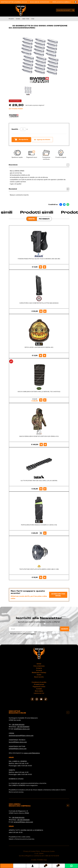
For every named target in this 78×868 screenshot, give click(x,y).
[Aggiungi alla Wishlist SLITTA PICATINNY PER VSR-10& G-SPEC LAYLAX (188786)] (45, 489)
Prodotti (11, 19)
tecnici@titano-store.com (18, 742)
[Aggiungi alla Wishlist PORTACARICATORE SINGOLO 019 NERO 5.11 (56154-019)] (45, 533)
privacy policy (31, 634)
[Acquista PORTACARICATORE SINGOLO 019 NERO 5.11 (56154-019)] (41, 533)
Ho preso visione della (23, 634)
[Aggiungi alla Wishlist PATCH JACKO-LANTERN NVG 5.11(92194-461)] (45, 356)
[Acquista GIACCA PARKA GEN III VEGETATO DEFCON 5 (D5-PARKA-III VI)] (41, 445)
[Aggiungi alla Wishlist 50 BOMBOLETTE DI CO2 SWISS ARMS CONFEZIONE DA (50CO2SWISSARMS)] (42, 140)
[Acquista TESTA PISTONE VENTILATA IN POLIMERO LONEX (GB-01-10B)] (41, 577)
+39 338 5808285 (23, 820)
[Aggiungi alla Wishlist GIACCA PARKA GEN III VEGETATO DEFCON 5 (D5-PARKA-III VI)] (45, 445)
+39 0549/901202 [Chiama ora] (46, 2)
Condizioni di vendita (39, 682)
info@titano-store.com (22, 729)
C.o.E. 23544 (39, 854)
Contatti (39, 689)
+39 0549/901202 (18, 725)
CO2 (33, 19)
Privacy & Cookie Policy (32, 851)
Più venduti (44, 219)
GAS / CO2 (26, 19)
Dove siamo (39, 691)
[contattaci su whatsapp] (71, 866)
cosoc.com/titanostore (32, 753)
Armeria (39, 668)
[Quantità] (23, 129)
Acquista (21, 140)
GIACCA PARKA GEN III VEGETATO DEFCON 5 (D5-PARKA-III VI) (39, 436)
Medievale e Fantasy (39, 672)
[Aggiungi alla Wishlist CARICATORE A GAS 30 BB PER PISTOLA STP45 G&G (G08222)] (45, 311)
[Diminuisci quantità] (19, 129)
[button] (76, 2)
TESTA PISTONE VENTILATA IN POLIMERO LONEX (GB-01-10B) (39, 569)
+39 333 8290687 (23, 727)
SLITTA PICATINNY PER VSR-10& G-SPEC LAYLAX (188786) (39, 481)
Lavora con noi (39, 693)
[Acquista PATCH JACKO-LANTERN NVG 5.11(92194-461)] (41, 356)
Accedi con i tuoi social (58, 595)
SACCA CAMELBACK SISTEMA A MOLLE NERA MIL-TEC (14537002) (39, 392)
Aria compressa (39, 666)
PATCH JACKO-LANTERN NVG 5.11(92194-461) (39, 347)
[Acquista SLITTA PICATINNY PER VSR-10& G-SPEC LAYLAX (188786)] (41, 489)
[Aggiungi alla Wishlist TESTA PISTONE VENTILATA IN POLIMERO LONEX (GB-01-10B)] (45, 577)
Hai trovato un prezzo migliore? (35, 105)
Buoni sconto (39, 677)
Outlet (39, 675)
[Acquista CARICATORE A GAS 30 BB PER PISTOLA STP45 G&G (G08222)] (41, 311)
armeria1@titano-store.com (23, 822)
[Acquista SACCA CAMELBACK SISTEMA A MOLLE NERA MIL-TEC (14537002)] (41, 400)
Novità (32, 219)
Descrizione (39, 165)
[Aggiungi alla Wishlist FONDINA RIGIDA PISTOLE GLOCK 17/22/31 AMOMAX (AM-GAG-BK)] (45, 267)
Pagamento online (39, 687)
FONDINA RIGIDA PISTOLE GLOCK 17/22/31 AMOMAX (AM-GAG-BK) (39, 259)
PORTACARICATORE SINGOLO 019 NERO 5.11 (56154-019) (39, 525)
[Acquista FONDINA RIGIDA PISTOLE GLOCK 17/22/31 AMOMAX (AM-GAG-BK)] (41, 267)
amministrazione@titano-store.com (67, 2)
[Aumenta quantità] (27, 129)
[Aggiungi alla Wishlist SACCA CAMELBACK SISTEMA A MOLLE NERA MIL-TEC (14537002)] (45, 400)
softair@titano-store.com (22, 2)
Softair (18, 19)
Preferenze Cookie (48, 851)
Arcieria (39, 670)
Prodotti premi (39, 684)
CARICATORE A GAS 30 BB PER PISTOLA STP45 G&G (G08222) (39, 303)
